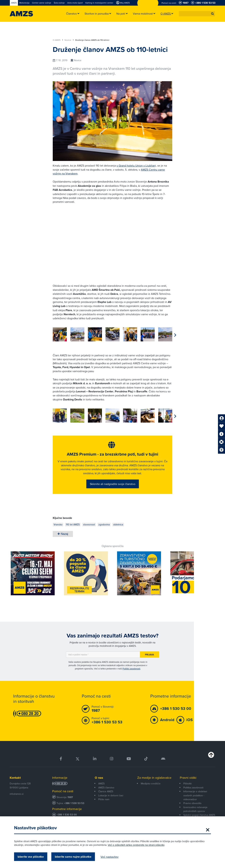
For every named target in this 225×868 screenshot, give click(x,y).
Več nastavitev (110, 857)
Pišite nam (104, 806)
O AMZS (58, 40)
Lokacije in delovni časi (111, 802)
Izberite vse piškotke (31, 857)
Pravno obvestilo (192, 810)
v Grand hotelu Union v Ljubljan (136, 166)
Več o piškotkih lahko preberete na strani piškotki (136, 845)
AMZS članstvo (106, 794)
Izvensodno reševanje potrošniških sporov (195, 816)
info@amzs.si (17, 801)
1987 (70, 804)
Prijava (150, 661)
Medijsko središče (151, 790)
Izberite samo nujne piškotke (73, 857)
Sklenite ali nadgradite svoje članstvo (113, 488)
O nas (99, 784)
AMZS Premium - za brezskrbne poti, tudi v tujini (112, 458)
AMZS (101, 790)
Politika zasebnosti (193, 794)
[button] (213, 14)
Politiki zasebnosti (131, 675)
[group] (60, 334)
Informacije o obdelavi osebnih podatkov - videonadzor (195, 802)
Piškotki (187, 790)
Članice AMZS (106, 798)
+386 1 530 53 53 (74, 810)
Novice (69, 40)
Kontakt (15, 784)
